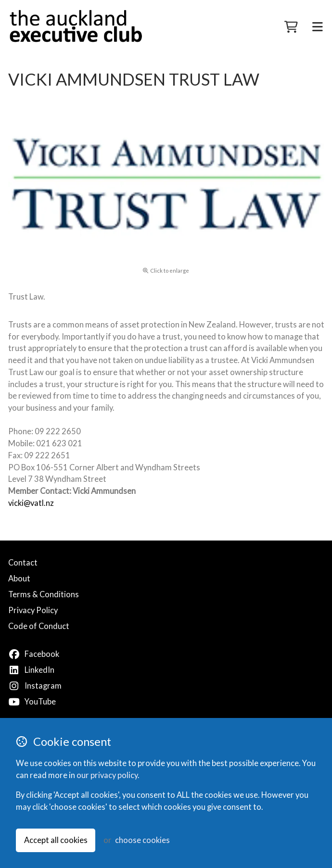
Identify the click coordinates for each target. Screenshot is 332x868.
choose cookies (142, 840)
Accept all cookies (56, 840)
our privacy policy (107, 775)
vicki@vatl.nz (31, 503)
